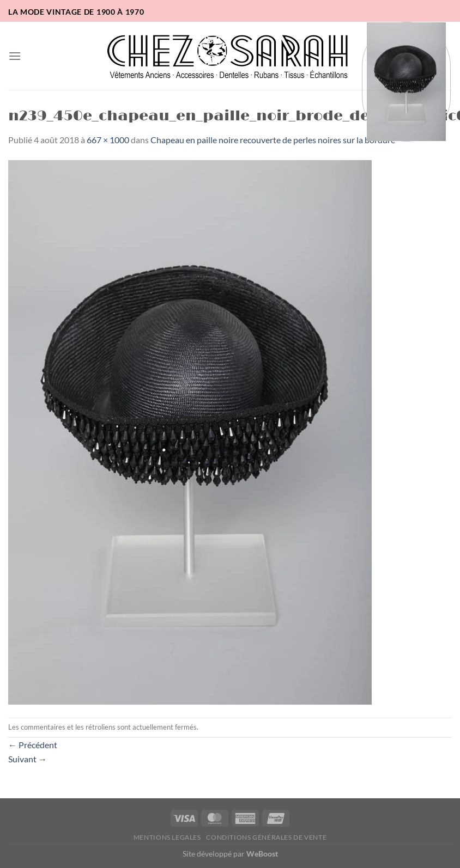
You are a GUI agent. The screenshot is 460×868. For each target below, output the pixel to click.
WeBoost (262, 854)
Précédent (33, 745)
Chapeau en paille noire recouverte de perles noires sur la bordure (273, 140)
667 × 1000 (108, 140)
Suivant (28, 759)
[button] (15, 56)
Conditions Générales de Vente (266, 837)
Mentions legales (167, 837)
